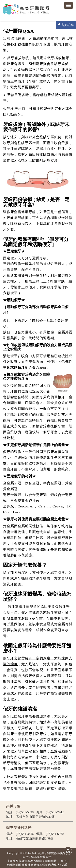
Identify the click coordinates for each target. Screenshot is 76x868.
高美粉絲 (66, 25)
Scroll (68, 851)
